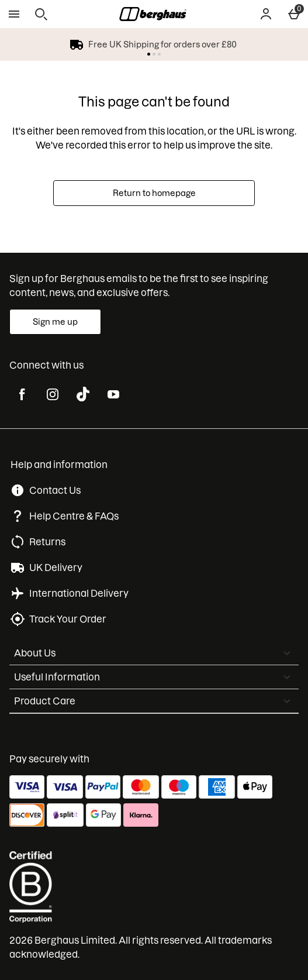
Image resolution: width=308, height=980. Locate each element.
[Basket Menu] (294, 14)
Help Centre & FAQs (74, 516)
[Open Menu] (14, 14)
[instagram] (53, 394)
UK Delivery (56, 568)
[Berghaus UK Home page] (153, 14)
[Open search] (41, 14)
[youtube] (113, 394)
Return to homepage (154, 193)
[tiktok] (83, 394)
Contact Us (55, 490)
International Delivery (79, 593)
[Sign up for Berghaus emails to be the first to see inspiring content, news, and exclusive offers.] (55, 322)
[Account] (266, 14)
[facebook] (22, 394)
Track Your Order (68, 619)
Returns (47, 542)
